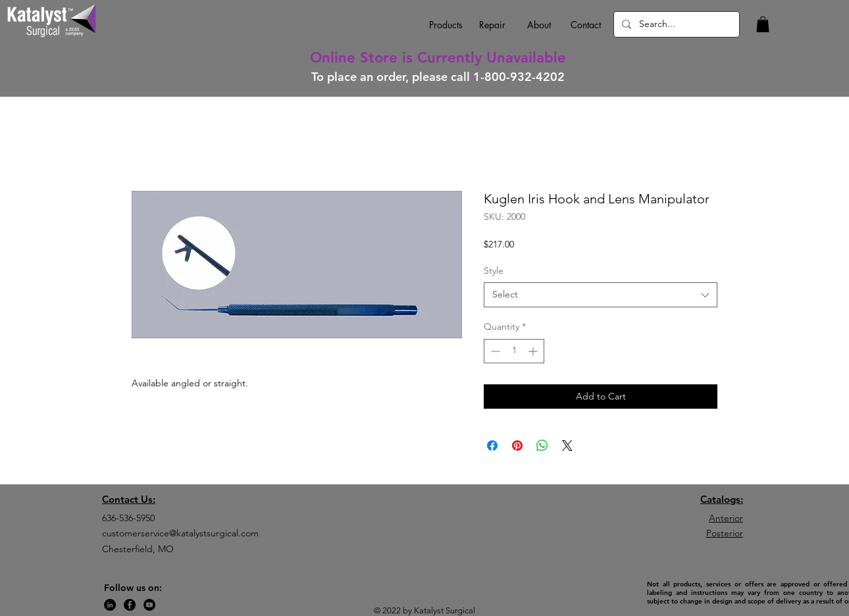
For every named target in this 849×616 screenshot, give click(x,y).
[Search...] (675, 24)
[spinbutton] (514, 351)
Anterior (726, 518)
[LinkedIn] (110, 605)
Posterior (725, 533)
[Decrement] (494, 351)
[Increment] (534, 351)
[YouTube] (149, 605)
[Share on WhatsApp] (542, 446)
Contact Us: (129, 499)
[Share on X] (567, 446)
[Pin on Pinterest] (517, 446)
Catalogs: (722, 499)
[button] (763, 24)
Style (494, 270)
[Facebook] (130, 605)
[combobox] (601, 295)
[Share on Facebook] (492, 446)
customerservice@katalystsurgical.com (180, 533)
